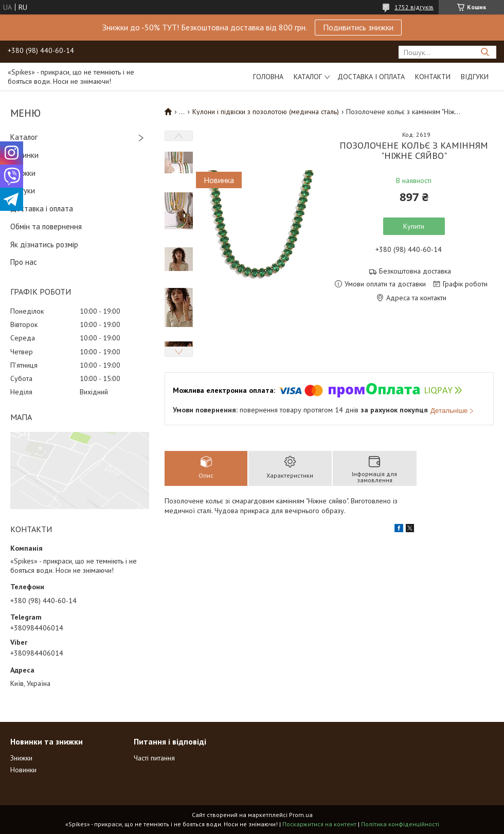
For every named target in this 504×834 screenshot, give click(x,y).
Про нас (24, 262)
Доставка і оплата (371, 77)
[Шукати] (485, 52)
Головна (268, 77)
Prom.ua (301, 815)
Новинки (24, 155)
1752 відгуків (414, 7)
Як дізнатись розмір (44, 244)
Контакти (433, 77)
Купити (414, 226)
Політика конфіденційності (400, 824)
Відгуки (475, 77)
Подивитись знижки (358, 27)
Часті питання (154, 758)
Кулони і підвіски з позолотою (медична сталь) (266, 112)
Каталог (308, 77)
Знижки (23, 173)
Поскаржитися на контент (319, 824)
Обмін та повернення (46, 226)
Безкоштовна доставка (415, 271)
